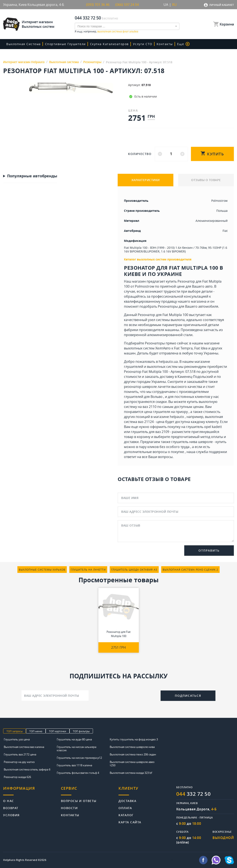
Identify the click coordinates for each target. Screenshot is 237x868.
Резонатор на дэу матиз (19, 762)
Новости (69, 808)
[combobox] (127, 26)
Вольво (156, 397)
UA (166, 5)
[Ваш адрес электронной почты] (55, 695)
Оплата (125, 808)
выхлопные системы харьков (42, 570)
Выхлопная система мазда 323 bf (131, 773)
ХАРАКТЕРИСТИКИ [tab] (146, 180)
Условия (11, 815)
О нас (9, 801)
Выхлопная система (24, 44)
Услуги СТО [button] (143, 44)
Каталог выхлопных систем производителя (158, 259)
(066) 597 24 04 (127, 5)
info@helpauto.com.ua (180, 860)
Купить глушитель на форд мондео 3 (134, 739)
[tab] (32, 791)
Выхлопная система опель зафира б (27, 769)
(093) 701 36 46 (98, 5)
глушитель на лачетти (88, 570)
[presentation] (125, 695)
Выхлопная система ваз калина (24, 747)
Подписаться (188, 696)
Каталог (126, 815)
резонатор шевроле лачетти (147, 387)
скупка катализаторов (109, 44)
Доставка (127, 801)
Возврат (11, 808)
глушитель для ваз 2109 (150, 432)
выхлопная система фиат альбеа (118, 31)
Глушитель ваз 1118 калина (74, 765)
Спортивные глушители (65, 44)
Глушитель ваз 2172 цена (20, 754)
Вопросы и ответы (79, 801)
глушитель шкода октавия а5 (134, 570)
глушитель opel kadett (204, 427)
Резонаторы (168, 306)
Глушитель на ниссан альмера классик (77, 749)
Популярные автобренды (32, 176)
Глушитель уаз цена (17, 739)
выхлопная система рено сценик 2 (190, 570)
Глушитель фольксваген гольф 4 (78, 773)
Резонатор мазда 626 (17, 777)
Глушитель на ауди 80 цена (74, 739)
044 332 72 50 (88, 18)
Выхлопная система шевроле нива (132, 747)
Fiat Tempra (183, 348)
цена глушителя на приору (166, 412)
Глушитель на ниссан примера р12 (79, 758)
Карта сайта (130, 822)
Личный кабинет (222, 5)
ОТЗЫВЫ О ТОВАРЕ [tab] (206, 180)
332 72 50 (194, 794)
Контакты (165, 44)
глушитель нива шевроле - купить (199, 442)
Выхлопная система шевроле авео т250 (132, 764)
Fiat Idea (201, 348)
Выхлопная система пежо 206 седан (133, 754)
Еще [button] (184, 44)
